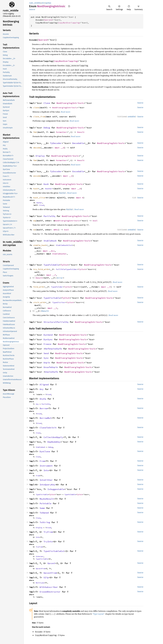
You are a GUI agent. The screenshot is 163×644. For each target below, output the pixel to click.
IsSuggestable (56, 489)
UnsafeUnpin (51, 367)
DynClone (45, 451)
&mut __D (59, 148)
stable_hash (40, 245)
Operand (48, 20)
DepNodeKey (54, 442)
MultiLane (40, 583)
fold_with (39, 287)
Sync (46, 358)
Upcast (51, 563)
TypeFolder (57, 287)
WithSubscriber (49, 587)
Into (46, 470)
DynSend (48, 335)
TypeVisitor (59, 302)
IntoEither (46, 480)
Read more (66, 112)
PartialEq (49, 216)
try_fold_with (41, 269)
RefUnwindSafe (53, 349)
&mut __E (68, 176)
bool (95, 221)
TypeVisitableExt (54, 551)
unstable (131, 117)
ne (34, 230)
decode (37, 148)
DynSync (48, 339)
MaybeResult (47, 499)
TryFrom (48, 532)
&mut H (80, 198)
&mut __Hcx (49, 251)
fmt (35, 132)
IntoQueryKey (47, 485)
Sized (42, 205)
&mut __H (76, 189)
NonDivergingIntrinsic (70, 103)
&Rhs (56, 230)
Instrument (46, 466)
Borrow (44, 408)
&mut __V (52, 308)
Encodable (78, 171)
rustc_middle (35, 3)
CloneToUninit (48, 428)
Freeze (47, 344)
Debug (47, 128)
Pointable (45, 503)
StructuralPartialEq (56, 322)
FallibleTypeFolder (67, 269)
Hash (46, 184)
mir (43, 3)
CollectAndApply (53, 437)
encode (37, 176)
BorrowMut (45, 418)
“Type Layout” (98, 614)
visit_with (39, 302)
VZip (46, 577)
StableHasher (59, 254)
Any (42, 389)
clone (36, 108)
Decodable (78, 143)
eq (34, 221)
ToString (45, 522)
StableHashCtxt (64, 245)
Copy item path (69, 6)
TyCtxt (64, 265)
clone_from (39, 117)
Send (46, 353)
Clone (47, 103)
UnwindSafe (51, 372)
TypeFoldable (51, 265)
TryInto (48, 542)
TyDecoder (56, 143)
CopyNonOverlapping (69, 23)
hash (36, 189)
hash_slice (39, 198)
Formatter (61, 132)
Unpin (47, 363)
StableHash (50, 241)
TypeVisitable (52, 298)
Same (42, 508)
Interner (40, 556)
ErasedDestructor (50, 592)
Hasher (49, 189)
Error (60, 278)
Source (32, 9)
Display (40, 156)
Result (81, 132)
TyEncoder (56, 171)
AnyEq (43, 399)
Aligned (44, 385)
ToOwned (44, 513)
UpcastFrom (41, 569)
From (42, 461)
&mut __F (51, 275)
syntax (48, 3)
